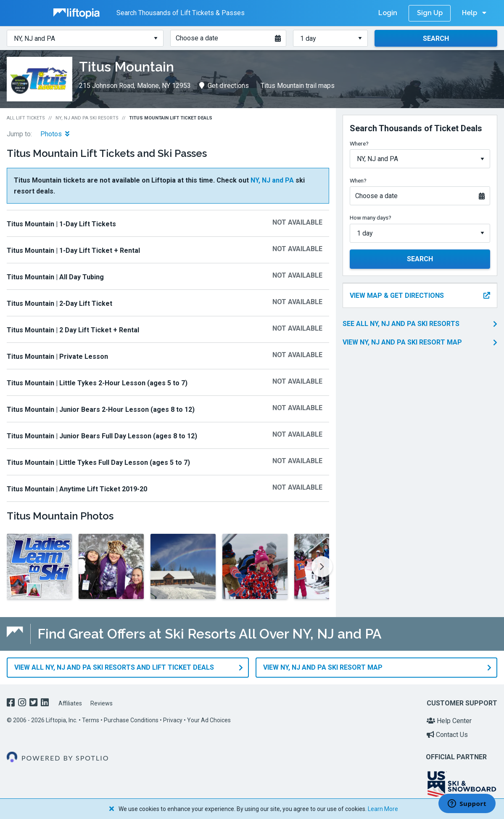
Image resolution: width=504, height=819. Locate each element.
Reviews (102, 703)
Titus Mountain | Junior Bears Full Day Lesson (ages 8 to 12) (102, 436)
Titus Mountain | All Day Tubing (55, 277)
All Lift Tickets (26, 118)
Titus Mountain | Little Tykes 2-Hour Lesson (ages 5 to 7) (97, 383)
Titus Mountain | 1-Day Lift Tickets (61, 224)
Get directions (224, 86)
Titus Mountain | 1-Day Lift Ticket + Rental (73, 250)
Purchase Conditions (131, 720)
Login (388, 13)
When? (358, 180)
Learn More (383, 809)
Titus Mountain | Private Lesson (57, 356)
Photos (55, 134)
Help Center (449, 721)
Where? (359, 143)
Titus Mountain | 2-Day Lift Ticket (59, 303)
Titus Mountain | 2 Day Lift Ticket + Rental (73, 330)
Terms (91, 720)
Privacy (173, 720)
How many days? (371, 217)
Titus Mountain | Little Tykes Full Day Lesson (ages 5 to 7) (98, 463)
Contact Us (447, 735)
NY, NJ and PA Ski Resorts (87, 118)
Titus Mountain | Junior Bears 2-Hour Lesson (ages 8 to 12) (101, 409)
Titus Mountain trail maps (298, 86)
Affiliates (70, 703)
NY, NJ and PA (272, 180)
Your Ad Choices (209, 720)
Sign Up (430, 13)
